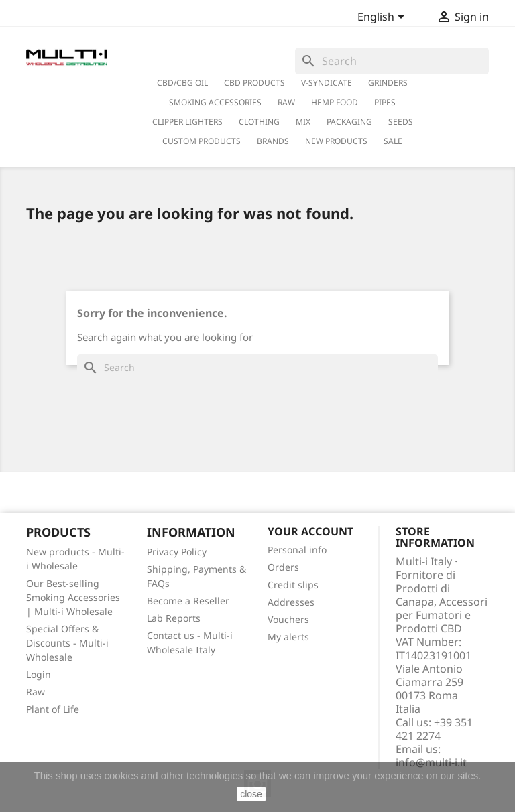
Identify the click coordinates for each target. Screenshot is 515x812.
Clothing (259, 122)
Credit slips (293, 585)
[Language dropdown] (383, 18)
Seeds (401, 122)
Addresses (291, 602)
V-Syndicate (327, 83)
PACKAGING (349, 122)
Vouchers (288, 619)
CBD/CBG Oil (182, 83)
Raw (36, 692)
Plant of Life (53, 709)
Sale (393, 141)
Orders (283, 567)
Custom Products (202, 141)
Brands (273, 141)
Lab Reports (174, 618)
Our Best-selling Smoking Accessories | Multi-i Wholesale (73, 597)
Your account (310, 531)
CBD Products (254, 83)
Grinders (388, 83)
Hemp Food (335, 102)
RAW (286, 102)
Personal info (297, 550)
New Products (336, 141)
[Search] (392, 61)
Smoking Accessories (215, 102)
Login (39, 674)
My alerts (288, 637)
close (251, 794)
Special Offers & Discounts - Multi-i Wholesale (67, 643)
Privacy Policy (177, 552)
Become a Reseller (188, 601)
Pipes (385, 102)
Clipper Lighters (187, 122)
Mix (303, 122)
